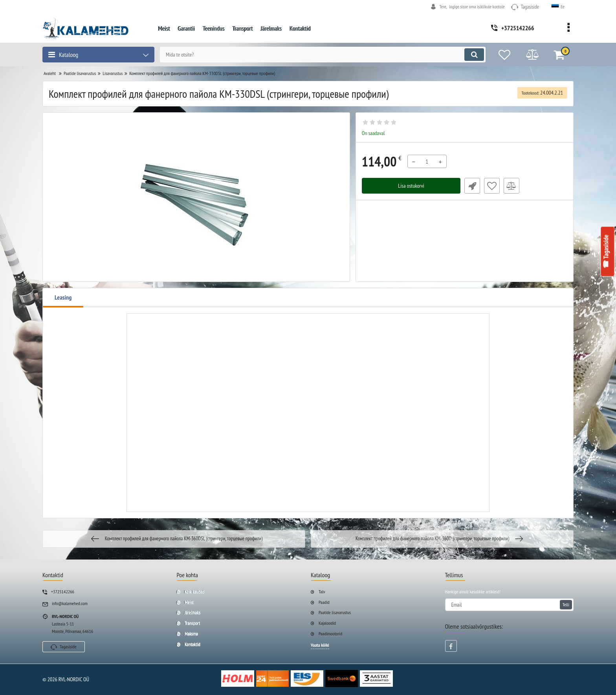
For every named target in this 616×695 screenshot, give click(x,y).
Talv (322, 592)
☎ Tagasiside (606, 251)
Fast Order (472, 186)
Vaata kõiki (320, 645)
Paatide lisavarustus (335, 612)
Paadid (324, 602)
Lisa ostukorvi (411, 186)
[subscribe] (510, 605)
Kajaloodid (327, 623)
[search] (323, 55)
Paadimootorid (330, 634)
